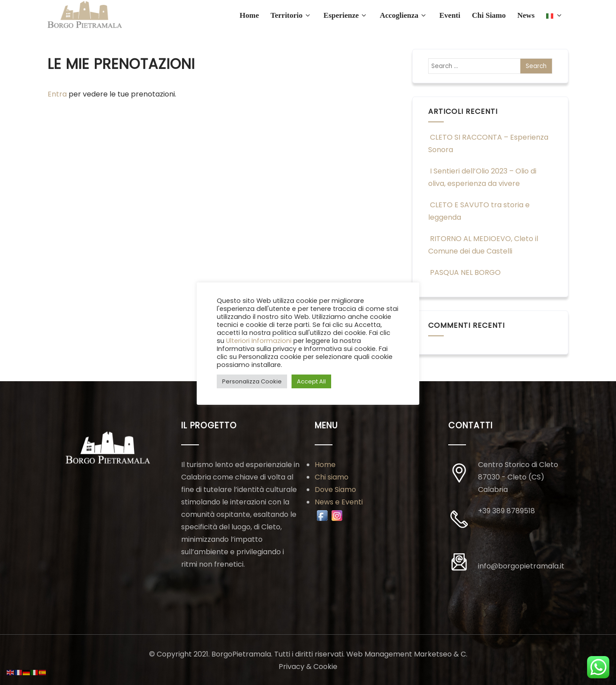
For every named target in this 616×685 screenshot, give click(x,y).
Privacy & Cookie (308, 667)
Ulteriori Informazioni (259, 341)
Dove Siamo (335, 490)
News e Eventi (339, 502)
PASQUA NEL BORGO (464, 272)
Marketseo (433, 654)
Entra (57, 94)
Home (325, 465)
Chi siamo (332, 477)
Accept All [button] (311, 381)
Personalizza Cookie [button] (252, 381)
